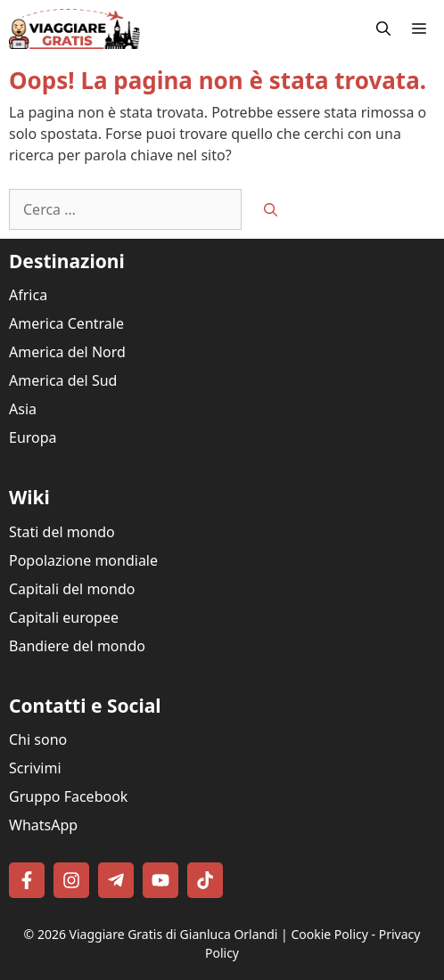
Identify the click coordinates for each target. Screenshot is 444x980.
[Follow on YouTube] (160, 880)
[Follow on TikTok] (205, 880)
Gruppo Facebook (68, 796)
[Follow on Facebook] (27, 880)
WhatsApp (43, 825)
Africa (28, 295)
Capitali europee (64, 617)
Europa (33, 437)
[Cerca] (271, 210)
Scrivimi (35, 768)
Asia (23, 409)
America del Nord (67, 352)
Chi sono (38, 739)
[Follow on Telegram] (116, 880)
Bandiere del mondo (77, 646)
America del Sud (63, 380)
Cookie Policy (329, 934)
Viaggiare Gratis (116, 934)
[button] (383, 29)
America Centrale (66, 323)
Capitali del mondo (72, 589)
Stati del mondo (62, 532)
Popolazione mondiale (83, 560)
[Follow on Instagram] (71, 880)
